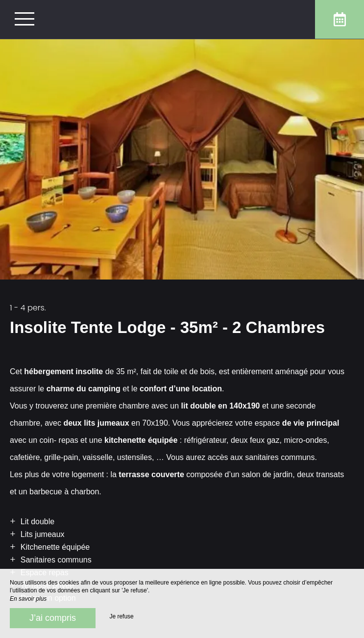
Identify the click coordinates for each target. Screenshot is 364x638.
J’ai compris (53, 618)
